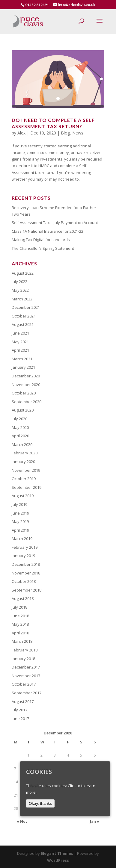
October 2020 (24, 393)
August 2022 (23, 273)
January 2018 (23, 659)
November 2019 (26, 470)
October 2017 (24, 684)
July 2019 (19, 504)
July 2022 (19, 282)
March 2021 (22, 359)
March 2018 (22, 641)
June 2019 (20, 513)
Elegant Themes (57, 853)
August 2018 (23, 598)
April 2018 (20, 633)
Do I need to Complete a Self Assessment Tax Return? (53, 123)
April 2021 (20, 350)
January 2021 (23, 367)
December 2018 (26, 564)
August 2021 (23, 324)
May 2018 (20, 624)
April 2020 (20, 436)
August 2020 (23, 410)
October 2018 (24, 581)
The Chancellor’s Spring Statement (43, 248)
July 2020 (19, 419)
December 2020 (26, 376)
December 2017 (26, 667)
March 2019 (22, 539)
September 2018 (27, 590)
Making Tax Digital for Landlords (41, 240)
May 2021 (20, 342)
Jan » (95, 821)
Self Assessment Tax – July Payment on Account (55, 223)
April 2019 (20, 530)
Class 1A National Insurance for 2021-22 (48, 231)
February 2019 (25, 547)
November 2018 (26, 573)
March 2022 (22, 299)
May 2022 (20, 290)
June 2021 (20, 333)
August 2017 (23, 701)
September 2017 (27, 693)
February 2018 (25, 650)
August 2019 (23, 496)
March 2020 (22, 444)
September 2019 (27, 487)
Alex (21, 133)
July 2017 (19, 710)
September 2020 (27, 402)
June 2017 (20, 719)
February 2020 (25, 453)
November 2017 (26, 676)
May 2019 (20, 521)
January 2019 (23, 556)
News (78, 133)
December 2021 (26, 307)
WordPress (58, 860)
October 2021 (24, 316)
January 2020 (23, 462)
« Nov (22, 821)
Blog (65, 133)
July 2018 (19, 607)
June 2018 (20, 616)
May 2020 (20, 427)
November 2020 (26, 385)
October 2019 (24, 479)
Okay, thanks (40, 803)
